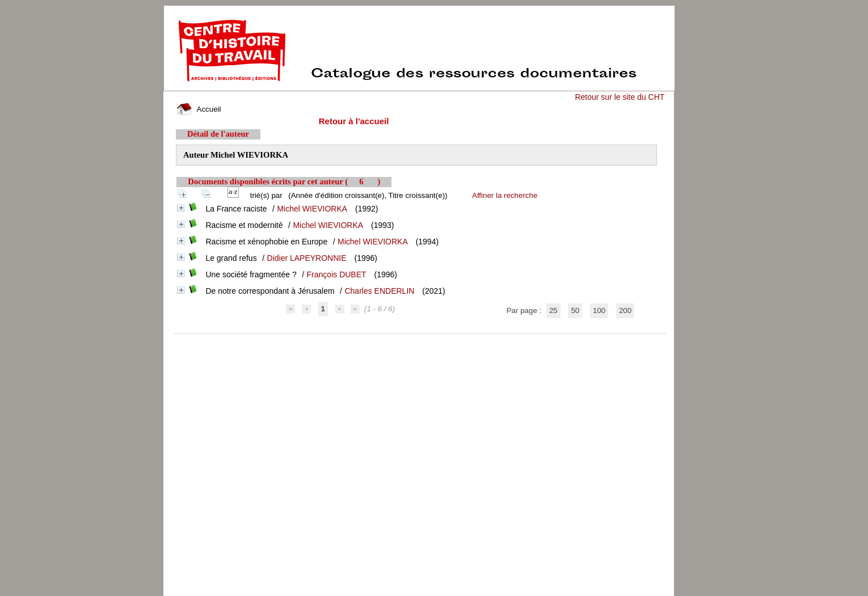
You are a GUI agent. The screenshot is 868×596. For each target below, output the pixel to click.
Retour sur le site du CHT (620, 97)
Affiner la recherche (505, 195)
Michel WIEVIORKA (312, 209)
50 (575, 310)
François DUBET (337, 274)
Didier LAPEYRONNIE (307, 258)
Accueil (199, 109)
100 (599, 310)
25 (553, 310)
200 (625, 310)
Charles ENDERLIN (379, 291)
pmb (420, 341)
